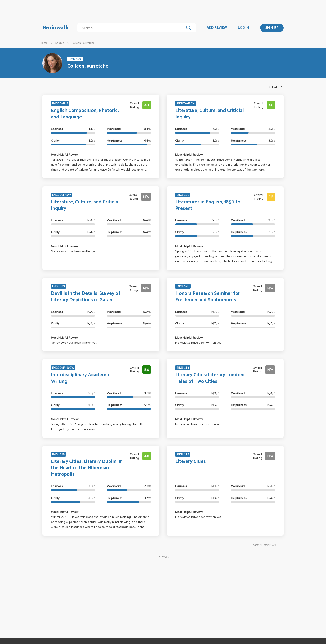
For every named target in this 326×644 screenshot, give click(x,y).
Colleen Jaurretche (83, 43)
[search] (132, 28)
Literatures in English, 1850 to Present (208, 205)
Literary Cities (191, 461)
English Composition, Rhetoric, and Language (85, 114)
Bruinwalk (56, 28)
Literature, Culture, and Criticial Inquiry (210, 114)
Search (59, 43)
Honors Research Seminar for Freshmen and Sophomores (208, 297)
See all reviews (265, 545)
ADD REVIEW (217, 28)
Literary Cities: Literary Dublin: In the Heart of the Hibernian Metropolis (87, 468)
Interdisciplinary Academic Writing (81, 378)
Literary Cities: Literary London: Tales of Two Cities (210, 378)
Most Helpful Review (65, 155)
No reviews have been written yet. (74, 251)
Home (44, 43)
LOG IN (243, 28)
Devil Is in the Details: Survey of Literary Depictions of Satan (86, 297)
